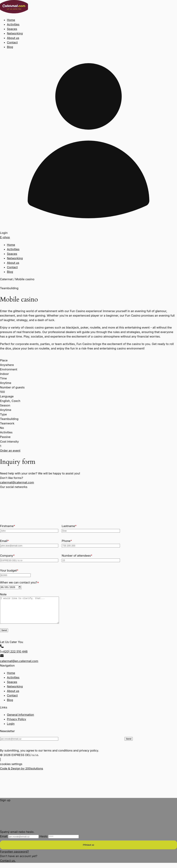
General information (20, 720)
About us (13, 38)
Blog (10, 47)
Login (11, 729)
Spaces (12, 29)
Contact (12, 42)
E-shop (5, 237)
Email (20, 842)
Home (11, 20)
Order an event (10, 451)
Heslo (59, 842)
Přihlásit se (88, 850)
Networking (15, 33)
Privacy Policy (17, 724)
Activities (13, 24)
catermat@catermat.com (17, 482)
